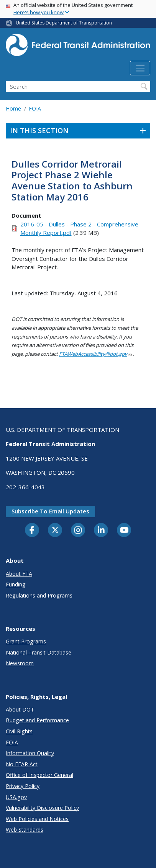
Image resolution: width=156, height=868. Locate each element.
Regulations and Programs (39, 595)
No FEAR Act (22, 764)
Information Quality (30, 753)
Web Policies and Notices (37, 819)
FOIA (35, 108)
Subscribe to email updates (50, 511)
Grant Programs (26, 641)
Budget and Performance (37, 720)
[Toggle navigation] (140, 68)
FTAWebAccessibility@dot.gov (96, 354)
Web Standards (25, 830)
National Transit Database (39, 652)
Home (13, 108)
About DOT (20, 709)
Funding (16, 584)
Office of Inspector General (39, 775)
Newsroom (20, 663)
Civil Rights (19, 731)
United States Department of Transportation (64, 23)
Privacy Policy (23, 786)
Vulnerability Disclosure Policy (42, 808)
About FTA (19, 574)
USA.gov (16, 797)
